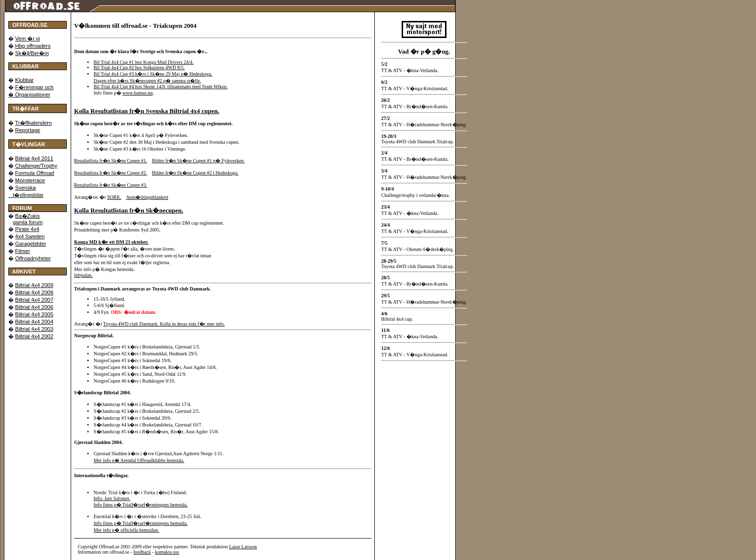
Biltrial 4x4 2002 (34, 336)
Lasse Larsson (243, 547)
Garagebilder (31, 244)
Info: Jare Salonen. (112, 498)
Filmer (23, 251)
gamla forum (28, 222)
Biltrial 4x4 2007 (34, 300)
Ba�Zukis (28, 216)
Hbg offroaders (33, 46)
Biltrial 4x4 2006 (34, 307)
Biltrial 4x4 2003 (34, 329)
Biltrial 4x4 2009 (34, 285)
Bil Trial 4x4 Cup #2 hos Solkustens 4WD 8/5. (139, 68)
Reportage (28, 130)
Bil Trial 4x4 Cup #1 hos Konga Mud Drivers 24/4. (144, 62)
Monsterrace (30, 180)
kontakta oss (167, 552)
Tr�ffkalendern (33, 123)
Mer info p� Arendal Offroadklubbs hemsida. (139, 460)
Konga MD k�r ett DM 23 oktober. (111, 242)
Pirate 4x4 (27, 229)
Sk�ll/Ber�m (32, 53)
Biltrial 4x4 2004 (34, 322)
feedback (142, 552)
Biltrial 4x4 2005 (34, 314)
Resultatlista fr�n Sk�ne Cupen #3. (111, 185)
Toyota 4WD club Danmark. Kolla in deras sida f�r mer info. (164, 324)
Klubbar (24, 80)
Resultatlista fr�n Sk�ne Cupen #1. (111, 161)
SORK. (114, 197)
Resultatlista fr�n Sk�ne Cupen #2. (111, 173)
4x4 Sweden (30, 236)
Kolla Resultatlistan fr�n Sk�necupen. (129, 210)
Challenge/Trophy (36, 166)
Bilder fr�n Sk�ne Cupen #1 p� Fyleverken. (198, 161)
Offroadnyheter (33, 258)
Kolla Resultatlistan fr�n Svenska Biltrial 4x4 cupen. (147, 111)
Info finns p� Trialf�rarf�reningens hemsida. (141, 505)
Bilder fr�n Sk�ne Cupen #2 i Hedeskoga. (195, 173)
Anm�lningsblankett (147, 197)
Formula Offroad (35, 173)
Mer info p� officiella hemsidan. (126, 530)
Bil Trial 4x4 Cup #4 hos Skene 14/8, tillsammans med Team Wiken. (161, 87)
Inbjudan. (83, 275)
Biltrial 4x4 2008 (34, 292)
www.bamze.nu (137, 93)
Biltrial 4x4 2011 (34, 158)
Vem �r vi (28, 39)
